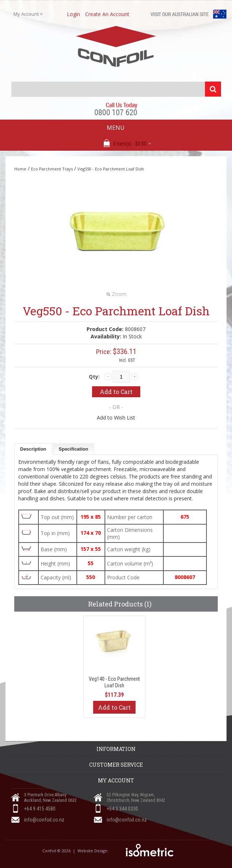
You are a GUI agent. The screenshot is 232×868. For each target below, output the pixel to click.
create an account (107, 14)
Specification (74, 449)
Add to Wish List (116, 418)
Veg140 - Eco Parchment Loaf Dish (114, 682)
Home (20, 169)
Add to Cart (114, 707)
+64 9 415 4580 (40, 809)
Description (33, 449)
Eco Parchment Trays (52, 169)
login (73, 14)
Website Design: (94, 851)
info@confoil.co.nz (44, 820)
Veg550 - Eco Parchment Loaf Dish (111, 169)
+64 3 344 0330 (122, 809)
